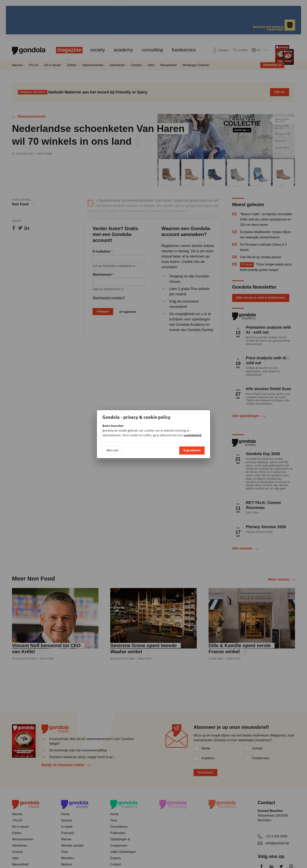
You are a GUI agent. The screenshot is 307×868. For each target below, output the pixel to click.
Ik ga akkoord (192, 450)
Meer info (113, 450)
